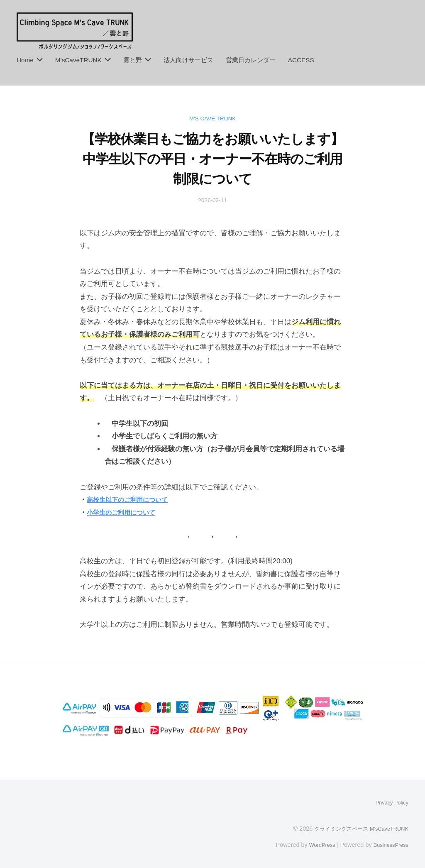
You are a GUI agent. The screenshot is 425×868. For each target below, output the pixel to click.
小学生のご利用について (126, 512)
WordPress (316, 844)
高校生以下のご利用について (133, 500)
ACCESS (301, 60)
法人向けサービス (188, 60)
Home (25, 60)
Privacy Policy (390, 802)
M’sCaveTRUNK (78, 60)
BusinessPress (389, 844)
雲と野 (133, 60)
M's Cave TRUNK (212, 118)
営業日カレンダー (251, 60)
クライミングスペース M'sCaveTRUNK (357, 828)
